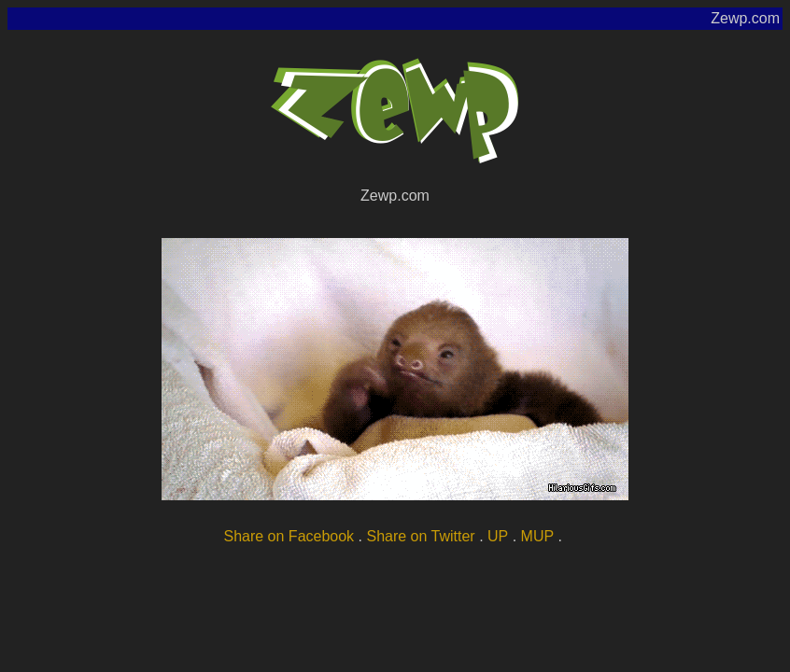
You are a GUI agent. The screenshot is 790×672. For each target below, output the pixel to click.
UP (498, 536)
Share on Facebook (289, 536)
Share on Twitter (420, 536)
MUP (538, 536)
